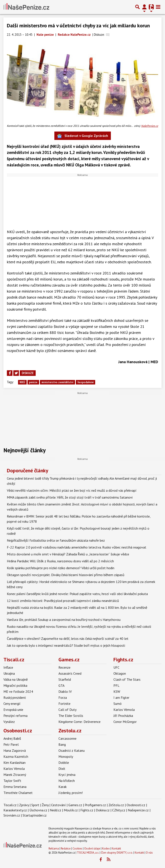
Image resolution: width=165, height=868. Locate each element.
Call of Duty (67, 710)
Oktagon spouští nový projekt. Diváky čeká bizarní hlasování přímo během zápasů (66, 575)
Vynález (9, 722)
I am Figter (121, 697)
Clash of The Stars (127, 679)
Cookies (77, 849)
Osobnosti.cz (18, 731)
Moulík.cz (71, 810)
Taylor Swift (12, 781)
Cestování (58, 805)
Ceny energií (12, 704)
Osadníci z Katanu (72, 750)
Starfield (65, 679)
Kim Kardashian (15, 763)
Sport (35, 805)
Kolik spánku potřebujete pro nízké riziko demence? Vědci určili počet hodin (61, 568)
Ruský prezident (15, 697)
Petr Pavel (11, 744)
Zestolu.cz (70, 731)
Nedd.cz (56, 810)
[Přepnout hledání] (137, 7)
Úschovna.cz (38, 810)
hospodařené (86, 382)
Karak (63, 787)
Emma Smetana (15, 787)
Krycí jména (67, 775)
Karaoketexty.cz (15, 810)
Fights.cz (123, 660)
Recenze (64, 667)
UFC (116, 667)
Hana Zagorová (15, 750)
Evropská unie (13, 710)
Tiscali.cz (14, 660)
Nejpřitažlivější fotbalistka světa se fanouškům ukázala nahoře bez (56, 540)
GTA (61, 685)
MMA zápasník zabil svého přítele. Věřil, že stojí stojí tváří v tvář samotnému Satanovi (70, 497)
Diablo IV (65, 691)
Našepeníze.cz (138, 810)
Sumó (118, 704)
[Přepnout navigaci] (144, 7)
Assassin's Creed (70, 673)
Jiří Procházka (123, 716)
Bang (62, 744)
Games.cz (69, 660)
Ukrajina (9, 673)
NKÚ (22, 382)
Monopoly (66, 756)
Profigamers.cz (95, 805)
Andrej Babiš (12, 738)
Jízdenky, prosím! (71, 793)
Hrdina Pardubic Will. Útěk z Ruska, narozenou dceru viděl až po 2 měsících (60, 561)
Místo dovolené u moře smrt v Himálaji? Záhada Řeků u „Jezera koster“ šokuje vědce (68, 554)
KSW (117, 691)
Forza (63, 697)
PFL (116, 685)
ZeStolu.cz (116, 805)
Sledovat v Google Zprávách (83, 136)
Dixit (62, 769)
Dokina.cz (103, 810)
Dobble (64, 763)
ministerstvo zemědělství (57, 382)
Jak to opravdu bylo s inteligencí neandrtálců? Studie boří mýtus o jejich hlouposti (66, 645)
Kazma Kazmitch (16, 756)
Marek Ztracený (15, 775)
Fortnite (64, 704)
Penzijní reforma (15, 716)
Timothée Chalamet (18, 793)
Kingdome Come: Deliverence (79, 722)
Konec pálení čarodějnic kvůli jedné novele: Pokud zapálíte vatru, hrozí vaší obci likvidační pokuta (77, 594)
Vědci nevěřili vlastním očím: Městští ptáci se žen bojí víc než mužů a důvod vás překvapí (72, 490)
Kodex (106, 849)
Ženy (45, 805)
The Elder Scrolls (71, 716)
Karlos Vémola (124, 710)
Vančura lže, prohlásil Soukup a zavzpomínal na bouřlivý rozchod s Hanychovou (64, 620)
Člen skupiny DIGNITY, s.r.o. (117, 853)
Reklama (54, 849)
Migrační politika (15, 685)
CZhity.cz (119, 810)
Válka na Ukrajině (16, 679)
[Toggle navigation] (158, 7)
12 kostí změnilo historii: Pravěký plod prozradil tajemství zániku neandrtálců (63, 601)
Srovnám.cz (12, 815)
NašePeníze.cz (150, 126)
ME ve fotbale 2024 (18, 691)
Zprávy (24, 805)
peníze (33, 382)
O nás (149, 853)
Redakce (66, 849)
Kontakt (116, 849)
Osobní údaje (92, 849)
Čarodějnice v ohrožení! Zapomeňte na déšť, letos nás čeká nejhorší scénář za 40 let (68, 639)
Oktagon (120, 673)
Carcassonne (67, 738)
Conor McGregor (125, 722)
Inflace (8, 667)
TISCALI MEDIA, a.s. (88, 853)
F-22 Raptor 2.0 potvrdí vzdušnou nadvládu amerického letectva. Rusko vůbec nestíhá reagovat (77, 547)
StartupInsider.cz (35, 815)
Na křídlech (67, 781)
